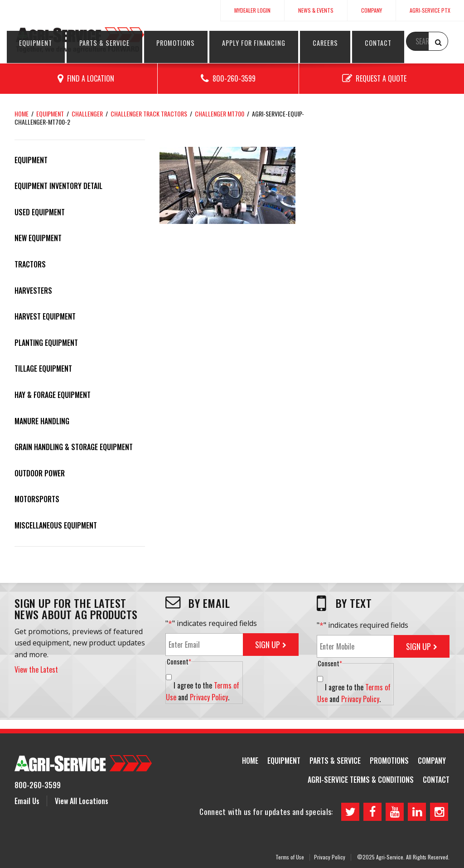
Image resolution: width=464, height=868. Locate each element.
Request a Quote (381, 78)
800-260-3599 (234, 78)
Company (372, 10)
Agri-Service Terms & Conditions (361, 780)
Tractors (30, 264)
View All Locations (82, 801)
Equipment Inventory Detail (58, 186)
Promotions (275, 43)
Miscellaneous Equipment (56, 525)
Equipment (179, 43)
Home (22, 114)
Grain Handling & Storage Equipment (74, 447)
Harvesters (33, 291)
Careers (379, 43)
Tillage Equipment (43, 369)
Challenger (87, 114)
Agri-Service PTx (430, 10)
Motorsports (37, 499)
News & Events (316, 10)
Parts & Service (226, 43)
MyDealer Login (252, 10)
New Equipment (38, 238)
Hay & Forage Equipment (53, 395)
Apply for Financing (330, 43)
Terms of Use (290, 856)
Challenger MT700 (220, 114)
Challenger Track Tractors (149, 114)
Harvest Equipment (45, 316)
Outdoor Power (40, 473)
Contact (412, 43)
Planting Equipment (46, 343)
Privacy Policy (209, 697)
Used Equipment (40, 212)
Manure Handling (42, 421)
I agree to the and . (203, 691)
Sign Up (268, 645)
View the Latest (36, 669)
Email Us (27, 801)
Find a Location (91, 78)
